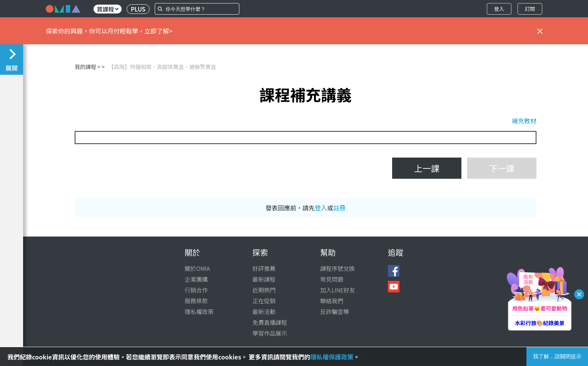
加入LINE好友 (338, 290)
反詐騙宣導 (335, 311)
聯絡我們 (332, 301)
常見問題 (332, 279)
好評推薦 (264, 268)
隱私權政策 (199, 311)
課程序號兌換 (337, 268)
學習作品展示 (270, 333)
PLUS (138, 9)
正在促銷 (264, 301)
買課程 (108, 9)
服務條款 (196, 301)
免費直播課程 (270, 322)
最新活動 (264, 311)
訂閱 (530, 9)
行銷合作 (196, 290)
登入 (499, 9)
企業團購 (196, 279)
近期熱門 (264, 290)
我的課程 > (88, 67)
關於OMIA (197, 268)
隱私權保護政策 (332, 357)
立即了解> (158, 31)
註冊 (339, 208)
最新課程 (264, 279)
